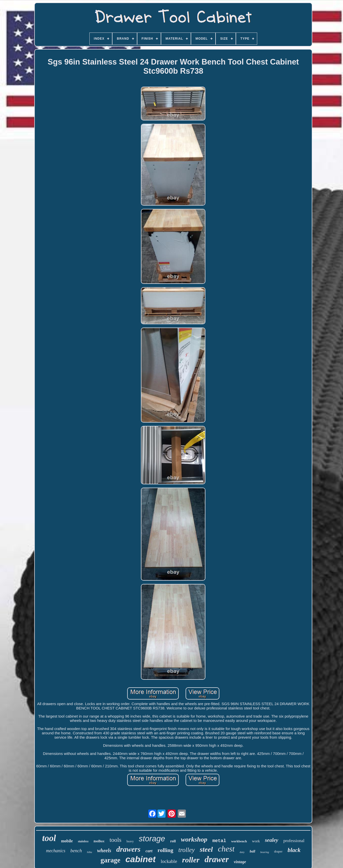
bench (76, 851)
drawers (128, 849)
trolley (187, 850)
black (294, 850)
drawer (217, 859)
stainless (83, 841)
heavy (130, 841)
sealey (271, 840)
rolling (166, 850)
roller (191, 860)
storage (152, 839)
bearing (265, 852)
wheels (104, 850)
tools (115, 840)
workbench (239, 841)
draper (278, 851)
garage (110, 860)
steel (206, 849)
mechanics (56, 851)
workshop (194, 839)
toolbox (99, 841)
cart (149, 851)
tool (49, 838)
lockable (169, 861)
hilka (90, 852)
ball (252, 851)
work (256, 841)
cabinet (141, 859)
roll (173, 841)
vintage (240, 862)
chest (226, 849)
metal (219, 841)
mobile (67, 841)
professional (294, 841)
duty (242, 852)
